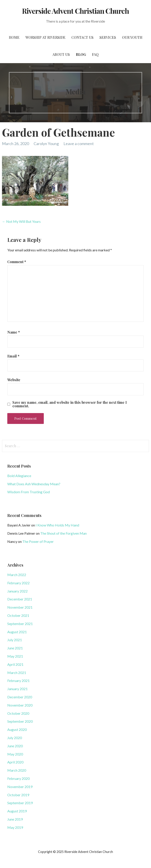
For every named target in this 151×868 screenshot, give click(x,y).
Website (14, 380)
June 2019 (15, 819)
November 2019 (20, 787)
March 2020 (17, 770)
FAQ (95, 54)
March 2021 (17, 673)
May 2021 (15, 656)
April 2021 (15, 664)
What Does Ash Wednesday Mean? (34, 484)
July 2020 (15, 738)
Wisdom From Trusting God (29, 492)
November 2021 (20, 607)
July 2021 (15, 640)
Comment (17, 262)
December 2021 (20, 599)
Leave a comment (79, 144)
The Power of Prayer (38, 541)
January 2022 (17, 591)
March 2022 (17, 575)
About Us (61, 54)
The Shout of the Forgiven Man (63, 533)
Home (14, 37)
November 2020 (20, 705)
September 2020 (20, 721)
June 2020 (15, 746)
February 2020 (18, 778)
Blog (81, 54)
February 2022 (18, 583)
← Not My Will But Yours (21, 221)
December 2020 (20, 697)
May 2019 (15, 827)
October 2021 (18, 615)
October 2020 (18, 713)
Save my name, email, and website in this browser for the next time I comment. (70, 404)
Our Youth (132, 37)
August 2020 (17, 729)
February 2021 (18, 681)
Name (14, 332)
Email (13, 356)
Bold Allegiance (19, 476)
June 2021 (15, 648)
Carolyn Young (46, 144)
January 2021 (17, 689)
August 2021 (17, 632)
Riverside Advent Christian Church (75, 11)
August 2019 (17, 811)
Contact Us (82, 37)
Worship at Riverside (45, 37)
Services (108, 37)
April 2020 (15, 762)
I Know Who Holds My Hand (57, 525)
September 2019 (20, 803)
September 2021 (20, 624)
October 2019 (18, 795)
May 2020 (15, 754)
